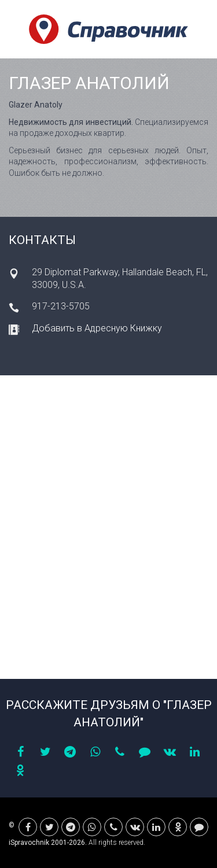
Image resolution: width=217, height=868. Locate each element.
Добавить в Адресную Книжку (97, 328)
